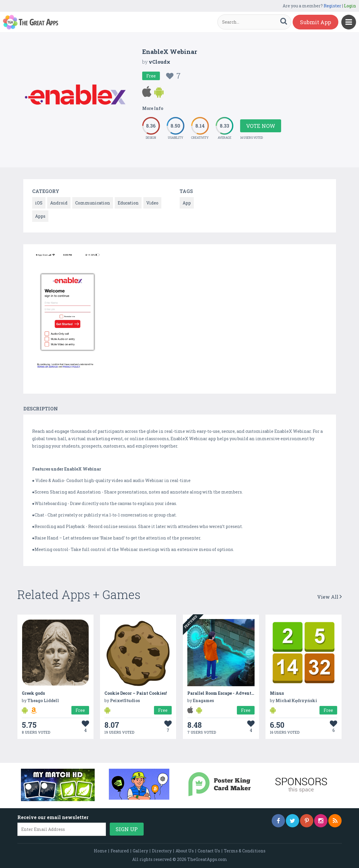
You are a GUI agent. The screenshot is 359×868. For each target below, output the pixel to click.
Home (100, 851)
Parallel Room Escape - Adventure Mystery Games (240, 693)
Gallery (140, 851)
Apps (40, 216)
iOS (39, 203)
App (187, 203)
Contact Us (209, 851)
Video (152, 203)
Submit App (315, 22)
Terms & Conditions (245, 851)
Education (128, 203)
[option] (68, 313)
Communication (93, 203)
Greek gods (33, 693)
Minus (277, 693)
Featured (120, 851)
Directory (162, 851)
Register (332, 6)
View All (330, 597)
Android (59, 203)
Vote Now (261, 126)
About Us (185, 851)
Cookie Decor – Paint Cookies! (136, 693)
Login (350, 6)
